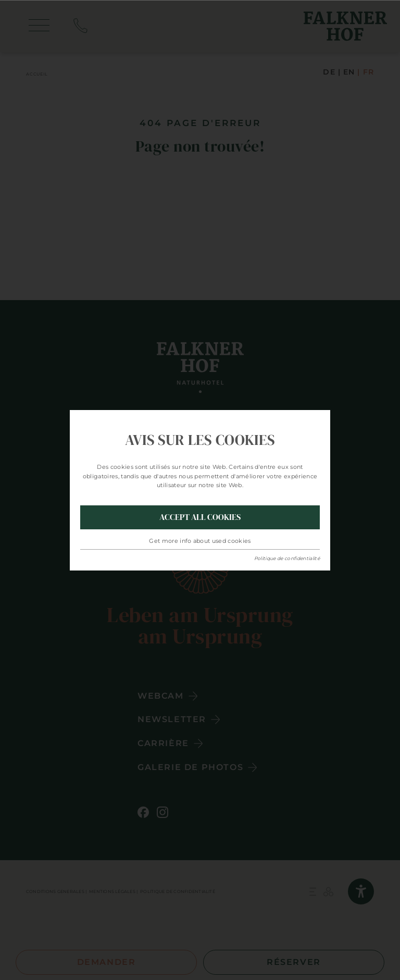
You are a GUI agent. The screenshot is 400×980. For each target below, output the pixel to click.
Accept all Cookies (200, 517)
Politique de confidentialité (287, 558)
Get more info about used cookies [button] (200, 541)
